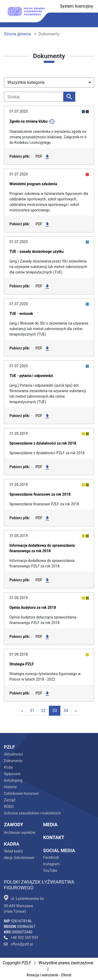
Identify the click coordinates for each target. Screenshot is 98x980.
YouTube (50, 870)
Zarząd (10, 800)
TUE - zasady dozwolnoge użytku (37, 251)
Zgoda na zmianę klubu (28, 121)
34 (66, 711)
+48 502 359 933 (21, 938)
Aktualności (13, 754)
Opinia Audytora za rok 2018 (33, 607)
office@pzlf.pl (18, 944)
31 (32, 711)
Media (50, 825)
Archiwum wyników (20, 833)
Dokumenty (13, 761)
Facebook (51, 857)
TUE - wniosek (21, 314)
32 (43, 711)
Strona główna (17, 34)
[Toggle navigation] (89, 20)
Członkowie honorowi (21, 793)
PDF (42, 157)
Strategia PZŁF (22, 664)
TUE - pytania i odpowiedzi (31, 376)
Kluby (8, 767)
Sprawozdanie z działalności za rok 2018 (43, 443)
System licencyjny (76, 6)
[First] (22, 711)
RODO (9, 807)
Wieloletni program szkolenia (33, 184)
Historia (10, 787)
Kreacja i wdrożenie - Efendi (49, 975)
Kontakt (54, 837)
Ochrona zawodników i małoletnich (32, 813)
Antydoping (13, 780)
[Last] (76, 711)
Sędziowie (12, 774)
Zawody (13, 825)
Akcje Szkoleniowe (19, 858)
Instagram (51, 864)
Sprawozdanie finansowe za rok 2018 (40, 494)
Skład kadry (13, 851)
